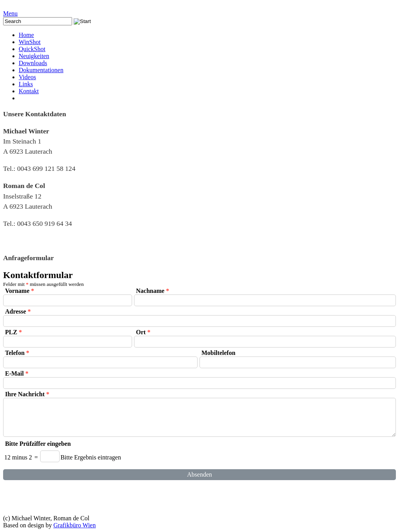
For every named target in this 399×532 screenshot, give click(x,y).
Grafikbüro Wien (75, 525)
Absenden (199, 474)
